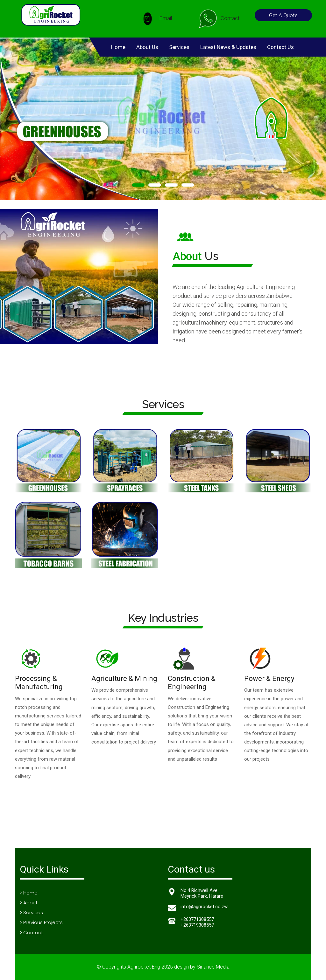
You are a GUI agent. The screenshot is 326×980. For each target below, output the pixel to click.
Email (154, 19)
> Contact (31, 932)
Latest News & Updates (228, 47)
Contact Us (280, 47)
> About (29, 903)
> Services (31, 912)
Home (118, 47)
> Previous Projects (41, 922)
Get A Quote (283, 15)
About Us (147, 47)
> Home (29, 893)
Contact (219, 19)
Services (179, 47)
